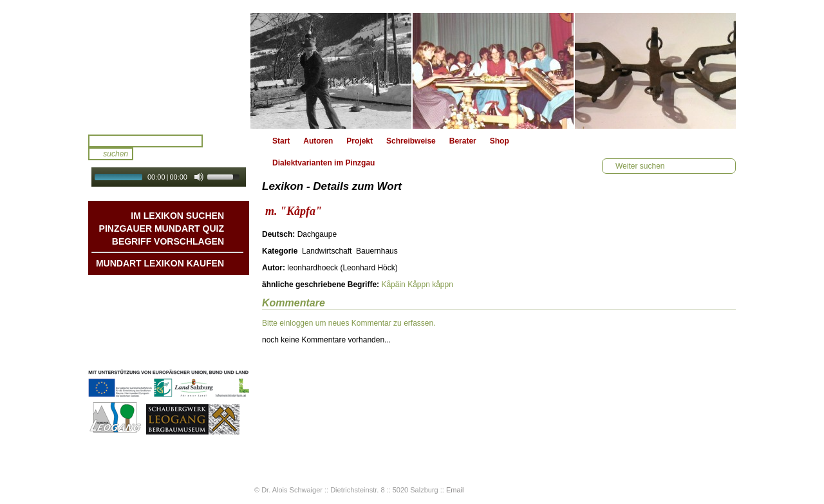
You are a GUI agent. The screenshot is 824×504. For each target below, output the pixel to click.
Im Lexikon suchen (177, 216)
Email (455, 490)
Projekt (360, 141)
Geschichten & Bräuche (181, 301)
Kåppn (419, 285)
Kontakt (210, 326)
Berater (463, 141)
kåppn (443, 285)
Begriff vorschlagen (168, 241)
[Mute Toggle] (199, 177)
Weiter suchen (640, 166)
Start (281, 141)
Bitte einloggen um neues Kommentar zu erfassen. (349, 323)
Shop (500, 141)
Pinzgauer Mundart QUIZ (162, 229)
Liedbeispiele (200, 313)
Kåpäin (393, 285)
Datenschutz (201, 352)
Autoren (318, 141)
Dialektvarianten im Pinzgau (323, 163)
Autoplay (177, 191)
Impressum (203, 339)
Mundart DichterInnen (184, 288)
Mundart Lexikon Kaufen (160, 263)
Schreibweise (411, 141)
